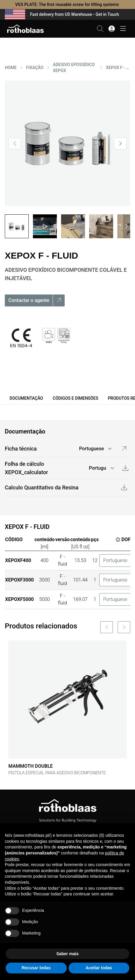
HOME (11, 68)
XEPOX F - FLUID (118, 68)
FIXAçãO (35, 68)
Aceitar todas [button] (99, 968)
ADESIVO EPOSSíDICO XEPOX (74, 68)
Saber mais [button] (67, 954)
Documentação (26, 398)
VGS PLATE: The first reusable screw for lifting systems (68, 4)
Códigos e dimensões (75, 398)
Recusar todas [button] (36, 968)
